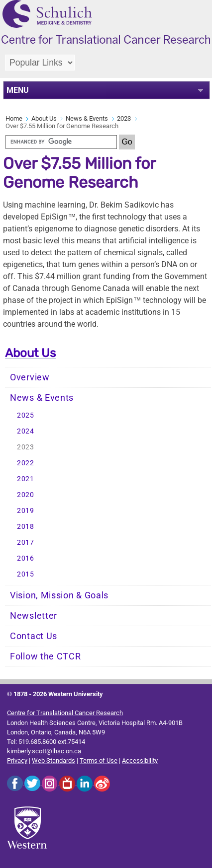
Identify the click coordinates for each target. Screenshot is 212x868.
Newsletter (34, 616)
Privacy (17, 760)
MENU (18, 90)
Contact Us (34, 636)
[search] (61, 142)
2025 (26, 415)
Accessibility (140, 760)
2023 (124, 118)
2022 (26, 463)
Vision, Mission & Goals (59, 595)
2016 (26, 558)
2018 (26, 527)
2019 (26, 511)
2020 (26, 495)
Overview (30, 377)
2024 (26, 431)
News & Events (87, 118)
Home (14, 118)
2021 (26, 479)
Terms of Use (99, 760)
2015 (26, 574)
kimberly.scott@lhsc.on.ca (44, 751)
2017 (26, 542)
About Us (44, 118)
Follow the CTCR (46, 656)
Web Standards (53, 760)
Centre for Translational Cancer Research (65, 713)
